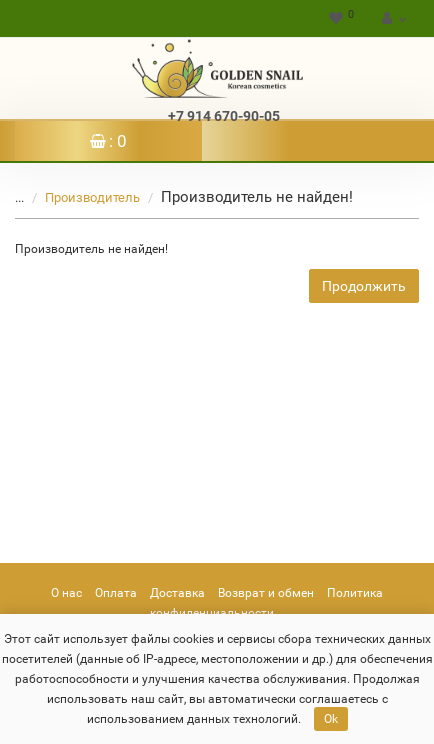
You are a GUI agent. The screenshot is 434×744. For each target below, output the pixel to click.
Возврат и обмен (266, 593)
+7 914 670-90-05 (224, 116)
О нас (66, 593)
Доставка (177, 593)
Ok (331, 719)
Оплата (116, 593)
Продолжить (364, 286)
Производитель (80, 197)
